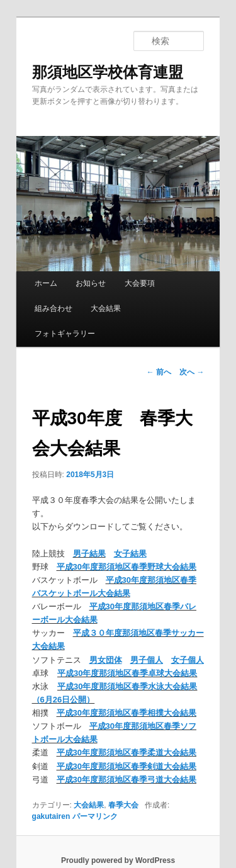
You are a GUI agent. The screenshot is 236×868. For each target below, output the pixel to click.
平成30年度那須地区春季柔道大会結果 (126, 752)
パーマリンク (95, 816)
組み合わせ (53, 308)
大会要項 (140, 283)
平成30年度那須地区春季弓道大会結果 (126, 780)
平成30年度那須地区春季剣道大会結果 (126, 766)
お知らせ (91, 283)
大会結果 (106, 308)
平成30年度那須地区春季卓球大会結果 (127, 673)
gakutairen (51, 816)
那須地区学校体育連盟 (108, 72)
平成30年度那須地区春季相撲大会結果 (126, 713)
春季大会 (123, 805)
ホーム (46, 283)
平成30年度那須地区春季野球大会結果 (126, 567)
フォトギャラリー (65, 334)
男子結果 (89, 554)
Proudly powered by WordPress (118, 860)
